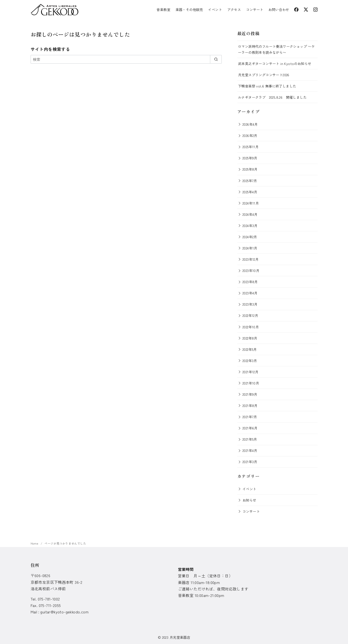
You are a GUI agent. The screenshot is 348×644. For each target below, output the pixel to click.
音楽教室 (163, 9)
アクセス (234, 9)
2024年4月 (250, 214)
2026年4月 (250, 124)
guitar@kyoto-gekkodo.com (64, 612)
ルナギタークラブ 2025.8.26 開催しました (272, 97)
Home (35, 543)
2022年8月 (250, 338)
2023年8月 (250, 282)
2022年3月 (250, 360)
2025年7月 (250, 181)
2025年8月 (250, 169)
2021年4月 (250, 450)
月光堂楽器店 (180, 637)
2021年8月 (250, 405)
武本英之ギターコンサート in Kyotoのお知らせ (275, 63)
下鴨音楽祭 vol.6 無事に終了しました (267, 86)
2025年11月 (251, 147)
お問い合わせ (279, 9)
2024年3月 (250, 225)
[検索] (126, 59)
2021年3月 (250, 462)
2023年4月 (250, 293)
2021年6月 (250, 428)
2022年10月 (251, 327)
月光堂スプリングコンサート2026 (264, 75)
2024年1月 (250, 248)
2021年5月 (250, 439)
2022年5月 (250, 349)
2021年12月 (250, 372)
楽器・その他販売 (189, 9)
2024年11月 (251, 203)
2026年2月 (250, 135)
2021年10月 (251, 383)
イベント (215, 9)
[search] (216, 59)
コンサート (255, 9)
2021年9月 (250, 394)
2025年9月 (250, 158)
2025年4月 (250, 192)
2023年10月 (251, 270)
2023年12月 (251, 259)
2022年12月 (250, 315)
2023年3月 (250, 304)
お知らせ (249, 500)
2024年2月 (250, 237)
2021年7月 (250, 417)
